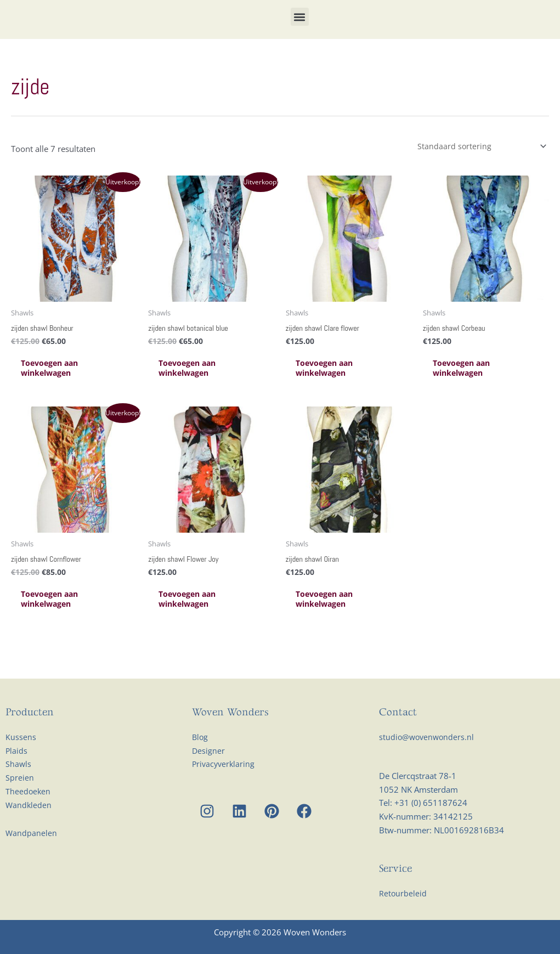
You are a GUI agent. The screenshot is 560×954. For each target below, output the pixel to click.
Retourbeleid (403, 916)
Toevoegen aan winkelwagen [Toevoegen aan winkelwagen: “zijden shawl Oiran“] (333, 621)
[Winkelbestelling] (478, 164)
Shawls (19, 787)
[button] (300, 26)
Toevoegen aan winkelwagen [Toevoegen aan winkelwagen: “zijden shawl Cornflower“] (58, 621)
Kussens (21, 759)
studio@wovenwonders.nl (428, 759)
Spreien (20, 800)
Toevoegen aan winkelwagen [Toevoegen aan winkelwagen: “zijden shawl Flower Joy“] (196, 621)
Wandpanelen (32, 855)
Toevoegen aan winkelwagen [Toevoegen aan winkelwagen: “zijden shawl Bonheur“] (58, 388)
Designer (209, 773)
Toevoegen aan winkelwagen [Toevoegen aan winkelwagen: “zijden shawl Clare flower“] (333, 388)
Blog (200, 759)
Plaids (17, 773)
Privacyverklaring (225, 787)
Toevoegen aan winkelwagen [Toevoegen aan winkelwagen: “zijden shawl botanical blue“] (196, 388)
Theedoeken (29, 814)
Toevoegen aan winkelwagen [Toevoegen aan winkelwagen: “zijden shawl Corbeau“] (470, 388)
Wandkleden (29, 827)
